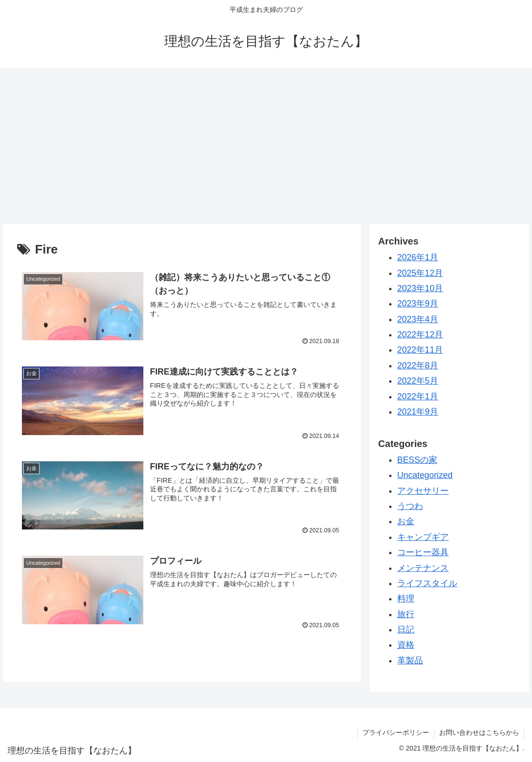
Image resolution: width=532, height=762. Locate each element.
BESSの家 (417, 460)
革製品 (410, 660)
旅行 (406, 614)
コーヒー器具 (423, 552)
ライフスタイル (427, 583)
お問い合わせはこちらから (479, 732)
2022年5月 (418, 381)
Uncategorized (425, 475)
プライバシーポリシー (396, 732)
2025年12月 (420, 273)
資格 (406, 645)
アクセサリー (423, 491)
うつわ (410, 506)
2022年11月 (420, 350)
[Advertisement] (266, 146)
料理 (406, 599)
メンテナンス (423, 568)
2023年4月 (418, 319)
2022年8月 (418, 366)
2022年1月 (418, 396)
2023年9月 (418, 304)
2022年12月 (420, 335)
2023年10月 (420, 288)
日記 (406, 630)
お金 (406, 521)
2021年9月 (418, 412)
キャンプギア (423, 537)
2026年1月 (418, 257)
